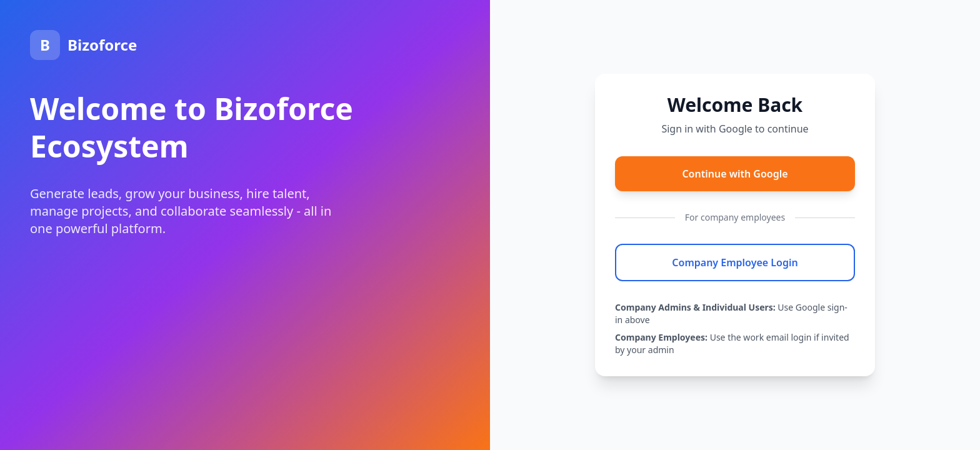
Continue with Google (735, 174)
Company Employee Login (735, 262)
